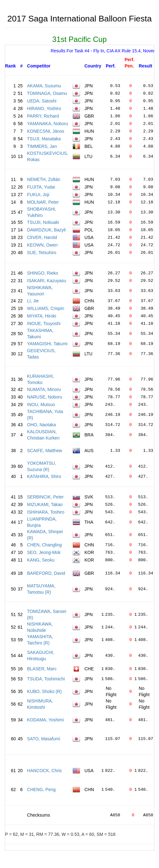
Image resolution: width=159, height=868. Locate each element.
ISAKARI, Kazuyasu (47, 281)
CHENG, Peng (41, 789)
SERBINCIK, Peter (45, 497)
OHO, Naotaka (41, 425)
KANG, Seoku (41, 560)
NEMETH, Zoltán (44, 179)
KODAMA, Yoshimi (45, 720)
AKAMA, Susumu (44, 86)
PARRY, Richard (43, 116)
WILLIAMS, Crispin (46, 308)
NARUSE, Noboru (45, 397)
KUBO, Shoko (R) (44, 691)
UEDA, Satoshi (42, 101)
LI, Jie (33, 301)
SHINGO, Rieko (43, 273)
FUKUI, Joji (38, 195)
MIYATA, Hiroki (42, 316)
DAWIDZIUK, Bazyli (46, 230)
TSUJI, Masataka (44, 139)
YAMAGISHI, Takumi (47, 344)
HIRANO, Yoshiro (44, 108)
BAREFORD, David (46, 573)
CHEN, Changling (44, 545)
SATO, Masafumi (44, 739)
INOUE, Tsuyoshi (44, 323)
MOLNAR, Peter (43, 202)
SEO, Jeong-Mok (44, 552)
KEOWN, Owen (42, 245)
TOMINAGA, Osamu (47, 93)
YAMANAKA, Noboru (47, 124)
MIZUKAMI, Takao (45, 504)
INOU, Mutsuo (41, 405)
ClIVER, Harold (42, 237)
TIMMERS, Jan (42, 146)
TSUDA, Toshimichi (46, 679)
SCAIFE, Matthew (44, 451)
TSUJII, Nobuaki (43, 222)
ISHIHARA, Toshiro (46, 512)
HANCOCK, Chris (44, 771)
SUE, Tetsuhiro (42, 253)
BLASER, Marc (42, 669)
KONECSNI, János (46, 131)
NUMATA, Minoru (44, 389)
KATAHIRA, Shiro (44, 476)
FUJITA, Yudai (41, 187)
